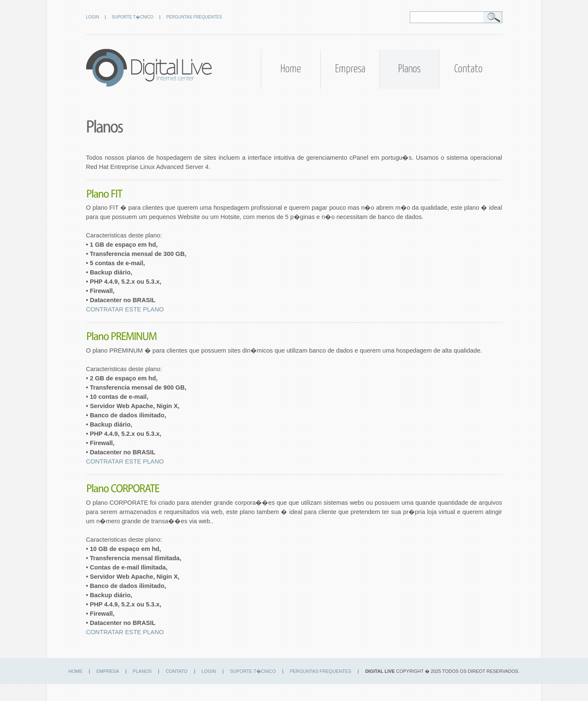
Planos (409, 69)
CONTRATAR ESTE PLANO (125, 309)
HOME (75, 671)
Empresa (350, 69)
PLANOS (142, 671)
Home (291, 69)
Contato (468, 69)
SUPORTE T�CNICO (133, 17)
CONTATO (177, 671)
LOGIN (93, 17)
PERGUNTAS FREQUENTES (194, 17)
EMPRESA (108, 671)
